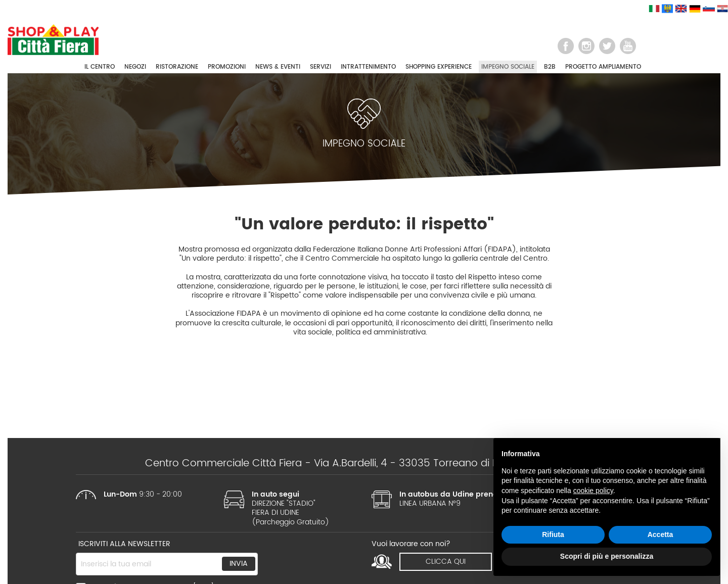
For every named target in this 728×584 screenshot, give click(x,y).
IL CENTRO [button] (100, 67)
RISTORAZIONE (177, 67)
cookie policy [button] (593, 491)
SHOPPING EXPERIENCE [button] (439, 67)
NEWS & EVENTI (278, 67)
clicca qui (446, 562)
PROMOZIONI (227, 67)
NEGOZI (135, 67)
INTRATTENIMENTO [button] (368, 67)
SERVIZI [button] (321, 67)
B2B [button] (550, 67)
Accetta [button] (661, 534)
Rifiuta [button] (553, 534)
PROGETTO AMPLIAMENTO (603, 67)
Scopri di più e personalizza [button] (607, 556)
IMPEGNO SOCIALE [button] (508, 67)
